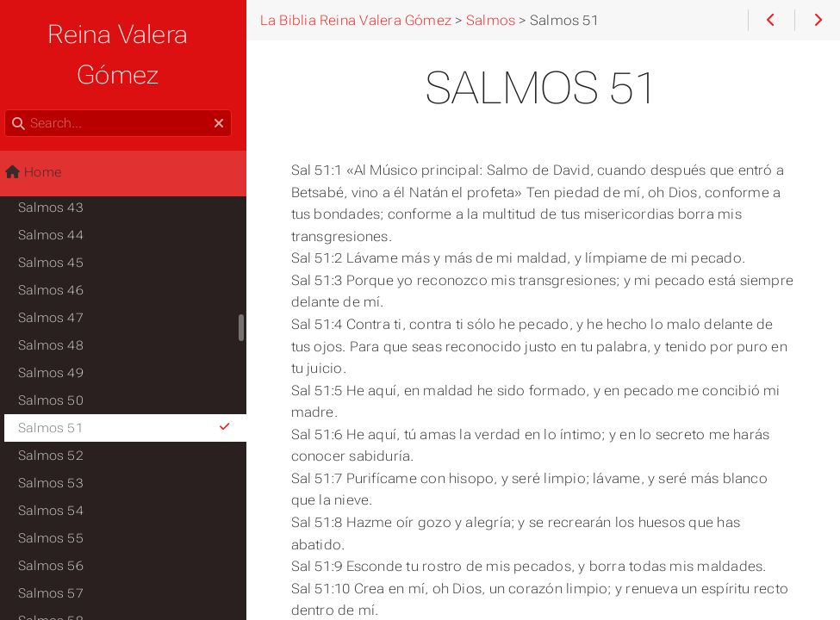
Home (42, 132)
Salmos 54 (60, 470)
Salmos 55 (60, 498)
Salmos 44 (60, 195)
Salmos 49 (60, 332)
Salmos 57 (60, 553)
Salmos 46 (60, 250)
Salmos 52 (60, 415)
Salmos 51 (136, 387)
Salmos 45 (60, 222)
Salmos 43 (60, 167)
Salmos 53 (60, 443)
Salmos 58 (60, 580)
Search (15, 69)
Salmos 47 (60, 277)
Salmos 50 (60, 360)
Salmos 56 (60, 525)
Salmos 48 (60, 305)
